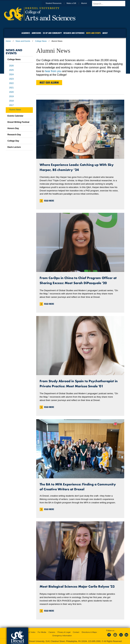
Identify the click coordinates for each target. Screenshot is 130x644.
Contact (76, 632)
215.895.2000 (94, 641)
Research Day (14, 135)
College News (41, 41)
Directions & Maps (89, 632)
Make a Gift (74, 3)
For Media (42, 632)
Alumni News (15, 110)
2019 (11, 96)
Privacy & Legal (64, 632)
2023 (11, 79)
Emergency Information (62, 636)
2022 (11, 83)
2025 (11, 70)
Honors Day (13, 128)
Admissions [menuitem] (36, 33)
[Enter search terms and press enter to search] (111, 4)
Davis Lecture (14, 147)
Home (8, 41)
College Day (13, 141)
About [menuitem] (105, 33)
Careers (52, 632)
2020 (11, 92)
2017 (11, 105)
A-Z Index (31, 632)
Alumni (87, 3)
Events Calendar (15, 116)
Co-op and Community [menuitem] (52, 33)
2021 (11, 88)
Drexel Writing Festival (18, 122)
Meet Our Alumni (49, 83)
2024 (11, 74)
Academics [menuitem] (26, 33)
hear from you (53, 71)
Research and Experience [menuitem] (74, 33)
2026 (11, 66)
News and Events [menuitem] (93, 33)
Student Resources (57, 3)
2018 (11, 101)
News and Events (23, 41)
